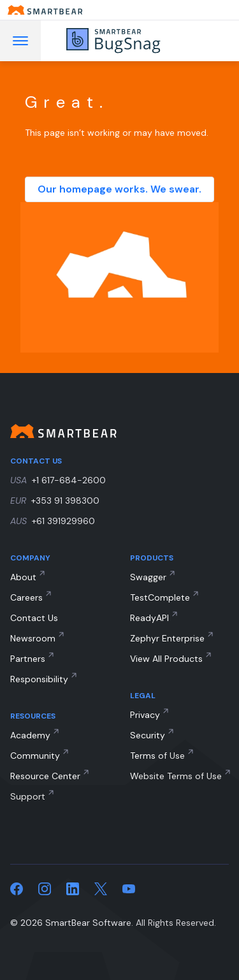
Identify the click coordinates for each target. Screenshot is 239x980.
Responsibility (39, 679)
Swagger (148, 577)
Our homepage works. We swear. (119, 189)
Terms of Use (157, 756)
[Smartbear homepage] (119, 10)
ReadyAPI (149, 618)
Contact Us (34, 618)
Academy (30, 735)
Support (28, 796)
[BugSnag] (132, 41)
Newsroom (33, 638)
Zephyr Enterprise (167, 638)
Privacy (145, 715)
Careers (26, 597)
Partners (28, 659)
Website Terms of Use (176, 776)
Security (148, 735)
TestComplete (160, 597)
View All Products (166, 659)
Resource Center (45, 776)
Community (35, 756)
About (23, 577)
